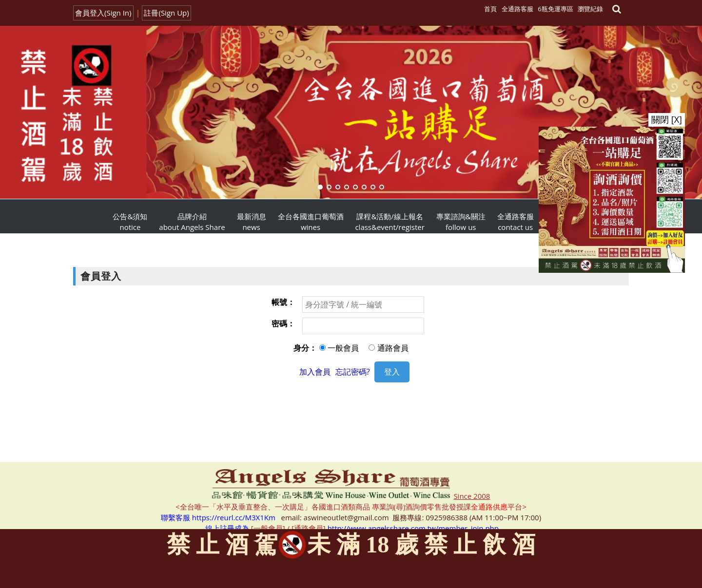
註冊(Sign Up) (166, 13)
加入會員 (315, 372)
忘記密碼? (353, 372)
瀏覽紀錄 (590, 9)
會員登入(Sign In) (103, 13)
